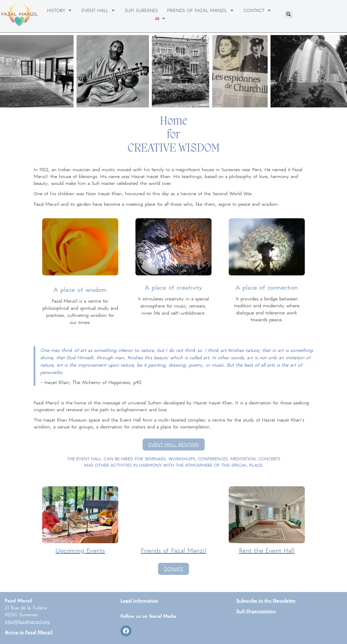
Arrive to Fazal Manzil (29, 632)
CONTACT (257, 10)
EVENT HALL (98, 10)
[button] (289, 14)
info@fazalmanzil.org (27, 621)
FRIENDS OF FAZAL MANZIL (201, 10)
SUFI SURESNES (141, 10)
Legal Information (140, 600)
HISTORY (60, 10)
